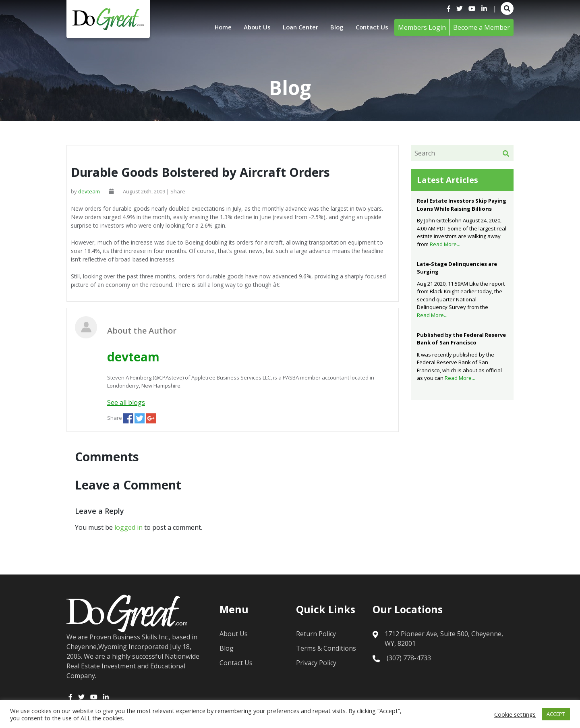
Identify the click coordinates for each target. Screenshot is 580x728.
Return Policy (316, 634)
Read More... (445, 244)
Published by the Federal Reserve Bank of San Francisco (461, 339)
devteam (89, 191)
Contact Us (371, 27)
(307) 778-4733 (409, 658)
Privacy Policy (316, 663)
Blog (335, 27)
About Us (251, 27)
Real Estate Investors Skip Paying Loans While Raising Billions (462, 205)
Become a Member (482, 27)
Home (215, 27)
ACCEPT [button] (556, 714)
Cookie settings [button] (515, 714)
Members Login (422, 27)
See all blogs (126, 402)
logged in (128, 527)
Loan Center (296, 27)
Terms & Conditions (326, 648)
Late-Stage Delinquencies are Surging (457, 268)
